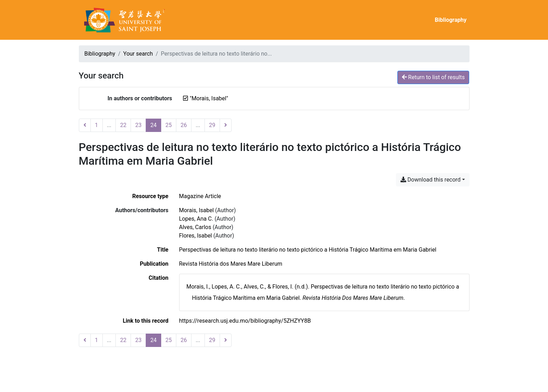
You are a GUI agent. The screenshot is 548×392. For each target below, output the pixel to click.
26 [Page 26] (184, 125)
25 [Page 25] (169, 125)
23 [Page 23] (138, 125)
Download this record (431, 180)
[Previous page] (85, 125)
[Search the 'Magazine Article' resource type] (200, 196)
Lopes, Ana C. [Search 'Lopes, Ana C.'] (196, 219)
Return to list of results (433, 77)
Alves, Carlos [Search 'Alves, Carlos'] (195, 227)
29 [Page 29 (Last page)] (212, 125)
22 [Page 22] (123, 125)
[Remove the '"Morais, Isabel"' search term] (209, 98)
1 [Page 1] (97, 125)
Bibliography (451, 20)
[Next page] (226, 125)
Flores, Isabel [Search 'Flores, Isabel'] (196, 236)
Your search (138, 54)
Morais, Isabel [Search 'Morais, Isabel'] (197, 210)
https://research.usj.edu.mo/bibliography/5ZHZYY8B (245, 321)
